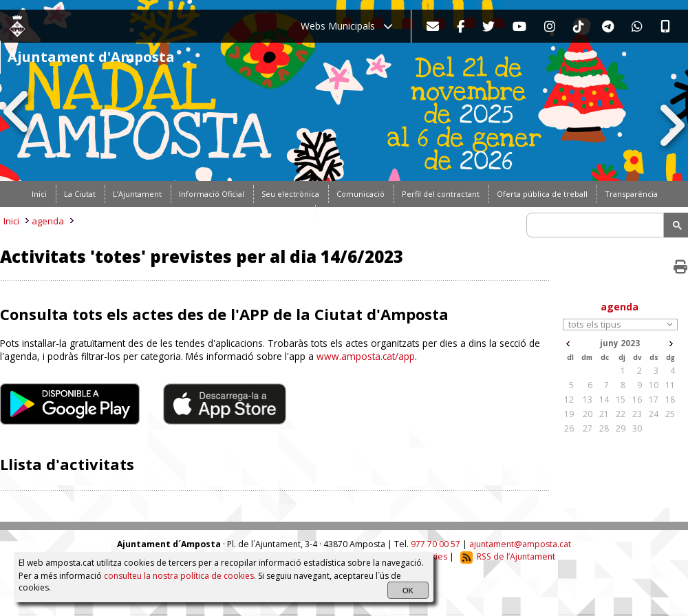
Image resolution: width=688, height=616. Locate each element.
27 (588, 428)
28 (604, 428)
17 (654, 400)
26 (569, 428)
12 (569, 400)
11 (670, 385)
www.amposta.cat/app (366, 356)
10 (654, 385)
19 (569, 414)
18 (670, 400)
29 (621, 428)
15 (621, 400)
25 (670, 414)
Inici (11, 221)
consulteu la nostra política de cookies (179, 576)
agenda (48, 221)
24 (654, 414)
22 (621, 414)
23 (637, 414)
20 (588, 414)
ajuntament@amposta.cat (520, 544)
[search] (597, 225)
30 (637, 428)
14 (604, 400)
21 (604, 414)
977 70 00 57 (436, 544)
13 (588, 400)
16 (637, 400)
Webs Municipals (347, 26)
